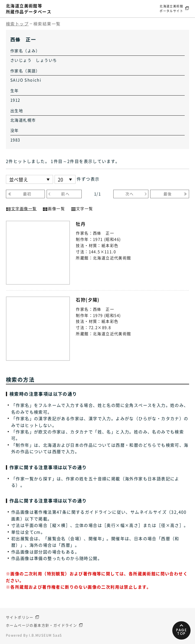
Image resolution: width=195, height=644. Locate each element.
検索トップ (17, 24)
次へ (130, 194)
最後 (168, 194)
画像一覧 (54, 208)
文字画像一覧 (21, 208)
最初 (27, 194)
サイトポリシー (20, 617)
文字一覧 (82, 208)
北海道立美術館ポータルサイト (171, 8)
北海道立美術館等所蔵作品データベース (29, 9)
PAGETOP (182, 632)
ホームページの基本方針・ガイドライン (41, 625)
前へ (65, 194)
